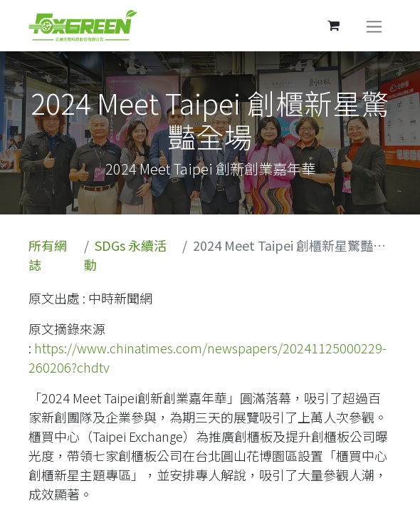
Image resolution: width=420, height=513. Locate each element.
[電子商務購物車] (333, 26)
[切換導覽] (374, 26)
